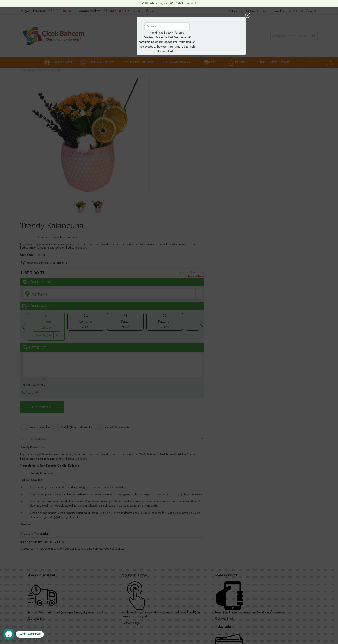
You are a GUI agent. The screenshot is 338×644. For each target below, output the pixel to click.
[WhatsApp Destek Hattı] (24, 634)
